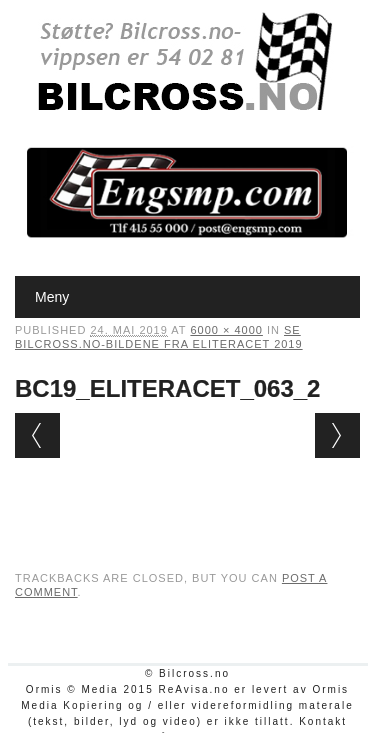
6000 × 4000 (226, 330)
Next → (337, 435)
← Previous (37, 435)
